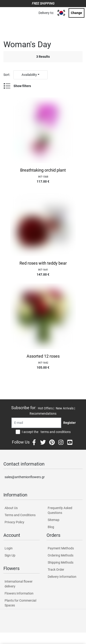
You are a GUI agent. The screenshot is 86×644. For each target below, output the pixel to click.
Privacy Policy (14, 522)
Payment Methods (61, 548)
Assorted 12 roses (43, 356)
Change (76, 13)
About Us (11, 508)
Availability (29, 75)
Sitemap (54, 520)
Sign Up (10, 555)
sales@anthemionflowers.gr (25, 477)
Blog (51, 527)
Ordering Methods (61, 555)
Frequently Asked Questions (60, 510)
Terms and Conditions (20, 515)
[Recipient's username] (36, 423)
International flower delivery (19, 584)
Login (9, 548)
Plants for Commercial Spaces (20, 603)
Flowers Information (19, 593)
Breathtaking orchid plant (43, 170)
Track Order (56, 570)
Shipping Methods (61, 562)
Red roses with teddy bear (43, 263)
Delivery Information (62, 577)
